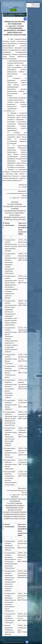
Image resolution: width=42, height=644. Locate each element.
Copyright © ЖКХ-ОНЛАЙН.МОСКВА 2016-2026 (13, 643)
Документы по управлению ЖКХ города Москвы (14, 15)
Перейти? (16, 7)
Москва (5, 13)
